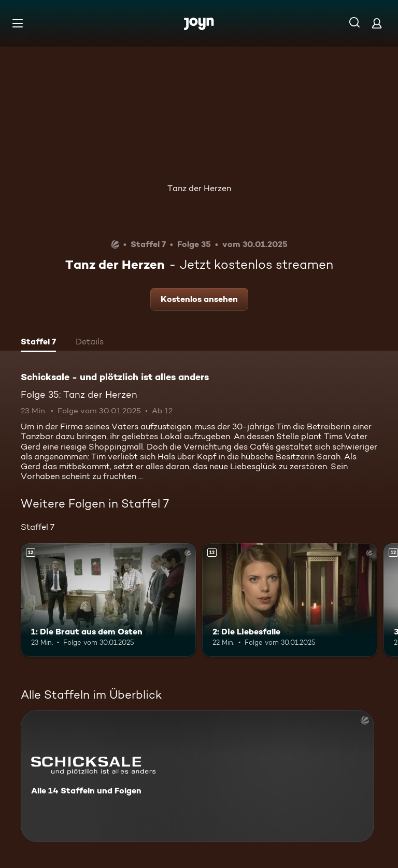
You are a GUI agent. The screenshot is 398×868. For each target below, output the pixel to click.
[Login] (377, 23)
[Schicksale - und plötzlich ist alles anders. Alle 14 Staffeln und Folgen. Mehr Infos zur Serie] (197, 776)
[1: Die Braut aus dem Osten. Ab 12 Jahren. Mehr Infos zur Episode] (108, 600)
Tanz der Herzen (199, 188)
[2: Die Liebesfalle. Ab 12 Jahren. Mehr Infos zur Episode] (290, 600)
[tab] (38, 343)
